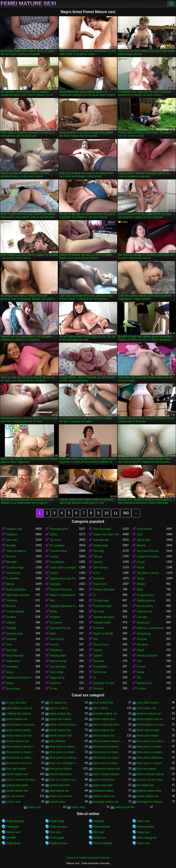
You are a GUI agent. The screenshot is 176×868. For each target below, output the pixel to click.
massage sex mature (150, 802)
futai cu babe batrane (106, 774)
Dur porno (56, 623)
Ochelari (11, 639)
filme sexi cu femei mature (64, 763)
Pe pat (141, 562)
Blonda (141, 545)
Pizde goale (13, 843)
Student (11, 617)
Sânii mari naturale (18, 595)
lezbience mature (104, 791)
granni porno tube (104, 780)
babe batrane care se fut (21, 708)
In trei (97, 573)
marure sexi (13, 802)
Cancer (98, 650)
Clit (139, 678)
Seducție (99, 661)
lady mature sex (59, 791)
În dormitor (13, 579)
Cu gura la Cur (146, 595)
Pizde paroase (146, 827)
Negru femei (57, 678)
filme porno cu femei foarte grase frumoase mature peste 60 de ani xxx (21, 747)
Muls (140, 590)
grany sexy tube (103, 785)
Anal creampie (15, 656)
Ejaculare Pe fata (60, 628)
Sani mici (12, 540)
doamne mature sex (105, 714)
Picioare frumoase (61, 590)
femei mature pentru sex (21, 730)
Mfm (52, 601)
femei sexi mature (148, 736)
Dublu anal (13, 661)
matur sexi (34, 807)
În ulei (53, 689)
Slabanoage (101, 545)
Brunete (11, 556)
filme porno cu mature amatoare (108, 752)
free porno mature (61, 769)
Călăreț (11, 623)
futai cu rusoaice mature (64, 780)
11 (116, 513)
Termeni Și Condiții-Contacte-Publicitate (88, 858)
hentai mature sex (17, 791)
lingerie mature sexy (149, 791)
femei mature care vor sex (151, 719)
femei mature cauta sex (21, 725)
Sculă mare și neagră (63, 568)
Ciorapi (54, 556)
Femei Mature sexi (28, 4)
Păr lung (98, 551)
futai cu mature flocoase (21, 780)
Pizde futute (57, 821)
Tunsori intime (58, 551)
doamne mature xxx (149, 714)
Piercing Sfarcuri (147, 656)
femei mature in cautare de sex (151, 725)
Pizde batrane (102, 827)
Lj (94, 595)
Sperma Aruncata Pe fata (64, 579)
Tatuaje (98, 556)
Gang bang (144, 634)
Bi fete (54, 612)
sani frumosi (101, 568)
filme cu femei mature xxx (108, 741)
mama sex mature (61, 796)
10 (107, 513)
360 (126, 513)
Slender (98, 562)
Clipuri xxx (143, 832)
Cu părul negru (15, 568)
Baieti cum (143, 623)
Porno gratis (57, 838)
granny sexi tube (60, 785)
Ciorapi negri (101, 601)
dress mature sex (17, 719)
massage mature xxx (106, 802)
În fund (141, 667)
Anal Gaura (13, 573)
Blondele (12, 562)
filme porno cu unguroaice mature (108, 758)
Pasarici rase (14, 529)
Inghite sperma (146, 601)
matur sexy (78, 807)
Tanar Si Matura (16, 551)
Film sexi (99, 832)
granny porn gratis (17, 785)
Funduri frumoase (104, 590)
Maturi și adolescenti (62, 595)
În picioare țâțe (102, 606)
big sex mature (59, 708)
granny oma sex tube (150, 780)
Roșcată (11, 628)
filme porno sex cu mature (21, 763)
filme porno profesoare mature (151, 758)
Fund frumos (144, 529)
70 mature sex (58, 703)
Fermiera (12, 601)
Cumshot (55, 683)
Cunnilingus (57, 562)
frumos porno (145, 606)
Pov (96, 639)
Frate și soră (144, 612)
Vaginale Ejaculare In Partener (64, 606)
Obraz (54, 534)
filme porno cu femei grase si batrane (64, 747)
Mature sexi (13, 832)
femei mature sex (60, 730)
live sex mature (15, 796)
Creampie (12, 667)
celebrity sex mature (18, 714)
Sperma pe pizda (104, 617)
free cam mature (16, 769)
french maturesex (60, 774)
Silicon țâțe (144, 540)
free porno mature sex (107, 769)
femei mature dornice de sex (108, 725)
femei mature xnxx (61, 736)
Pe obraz (142, 645)
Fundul (54, 573)
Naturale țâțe (101, 540)
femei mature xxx (104, 736)
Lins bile (142, 617)
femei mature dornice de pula (64, 725)
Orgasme (12, 534)
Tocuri (140, 579)
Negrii (140, 650)
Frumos (54, 645)
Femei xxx (100, 838)
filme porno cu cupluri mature (151, 741)
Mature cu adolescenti (150, 628)
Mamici (141, 584)
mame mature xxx (148, 796)
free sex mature (146, 769)
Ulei (139, 661)
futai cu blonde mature (150, 774)
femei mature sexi (104, 730)
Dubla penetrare (16, 590)
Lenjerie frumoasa (148, 556)
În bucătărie (100, 667)
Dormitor (99, 628)
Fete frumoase (102, 529)
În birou (141, 689)
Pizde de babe (59, 827)
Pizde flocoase (15, 821)
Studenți (55, 617)
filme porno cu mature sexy (21, 758)
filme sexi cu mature (106, 763)
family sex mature (60, 719)
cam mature (100, 708)
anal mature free (103, 703)
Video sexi (143, 821)
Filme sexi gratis (147, 838)
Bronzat (11, 606)
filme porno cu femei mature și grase (151, 747)
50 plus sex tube (16, 703)
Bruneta (11, 545)
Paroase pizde (102, 623)
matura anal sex (125, 807)
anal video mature (148, 703)
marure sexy (57, 802)
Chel (9, 645)
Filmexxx (99, 821)
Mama (10, 584)
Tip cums (55, 540)
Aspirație (55, 584)
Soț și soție (13, 689)
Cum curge (56, 672)
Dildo (53, 634)
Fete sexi (55, 832)
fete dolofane (58, 741)
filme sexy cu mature (149, 763)
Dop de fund (101, 645)
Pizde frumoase (103, 843)
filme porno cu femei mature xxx (64, 752)
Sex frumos (57, 639)
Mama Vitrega (58, 661)
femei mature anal (104, 719)
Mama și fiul (144, 683)
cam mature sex (147, 708)
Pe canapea (57, 545)
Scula (10, 672)
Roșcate (142, 639)
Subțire (98, 656)
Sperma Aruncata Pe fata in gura (21, 678)
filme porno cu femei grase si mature (108, 747)
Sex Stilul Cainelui (148, 573)
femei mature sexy (148, 730)
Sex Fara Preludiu (148, 551)
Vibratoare (56, 650)
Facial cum (100, 584)
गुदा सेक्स (11, 838)
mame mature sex (104, 796)
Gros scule (100, 672)
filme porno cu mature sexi (151, 752)
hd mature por (145, 785)
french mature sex (17, 774)
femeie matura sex (18, 741)
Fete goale (13, 827)
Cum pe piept (14, 634)
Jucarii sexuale (15, 612)
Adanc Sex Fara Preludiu (108, 534)
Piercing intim (58, 656)
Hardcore (99, 579)
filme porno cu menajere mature (64, 758)
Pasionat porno (59, 529)
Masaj (140, 672)
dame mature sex (60, 714)
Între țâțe (12, 650)
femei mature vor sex (19, 736)
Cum (140, 534)
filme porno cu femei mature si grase (21, 752)
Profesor (98, 689)
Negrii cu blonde (103, 634)
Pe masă (99, 612)
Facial (140, 568)
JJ (95, 678)
